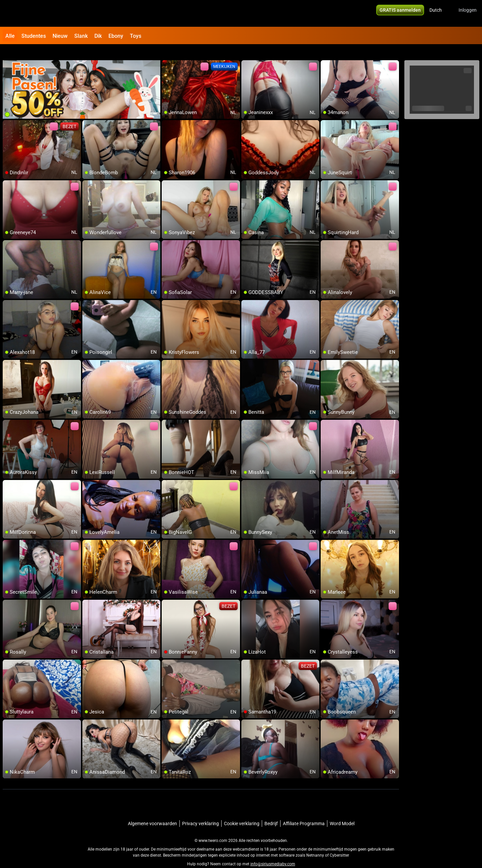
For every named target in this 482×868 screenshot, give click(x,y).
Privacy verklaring (200, 811)
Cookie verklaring (242, 811)
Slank (81, 36)
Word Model (342, 811)
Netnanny (316, 843)
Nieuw (60, 36)
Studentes (34, 36)
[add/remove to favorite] (167, 54)
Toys (136, 36)
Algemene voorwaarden (152, 811)
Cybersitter (339, 843)
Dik (98, 36)
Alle (10, 36)
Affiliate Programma (304, 811)
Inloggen (468, 13)
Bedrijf (271, 811)
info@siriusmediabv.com (273, 852)
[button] (440, 13)
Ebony (116, 36)
